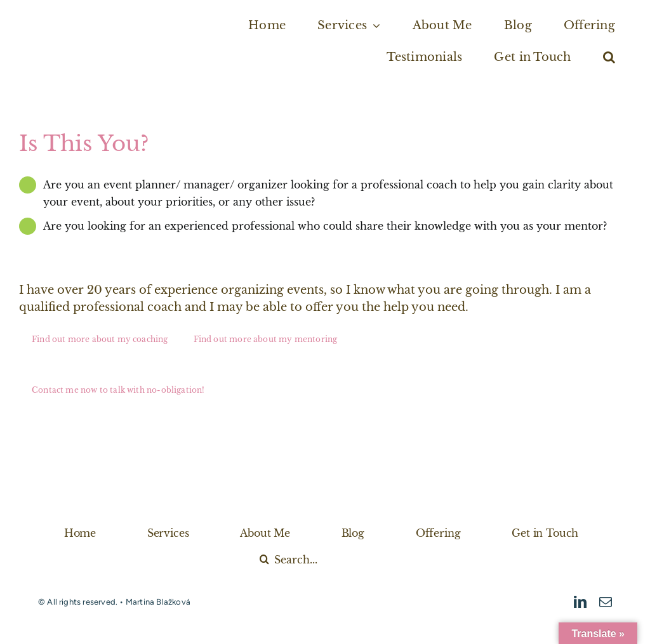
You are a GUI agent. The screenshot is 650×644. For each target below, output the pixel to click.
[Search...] (329, 559)
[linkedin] (580, 602)
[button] (609, 57)
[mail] (606, 602)
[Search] (264, 559)
